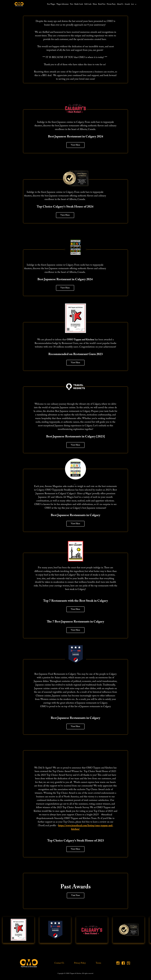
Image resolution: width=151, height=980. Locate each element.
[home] (19, 4)
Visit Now (76, 895)
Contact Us (59, 963)
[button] (134, 4)
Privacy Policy (80, 963)
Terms (98, 963)
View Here (75, 145)
